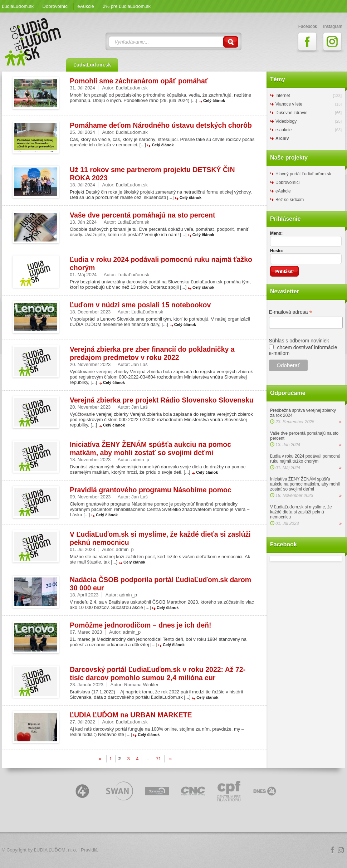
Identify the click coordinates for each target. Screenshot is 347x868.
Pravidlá (89, 850)
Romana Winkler (141, 685)
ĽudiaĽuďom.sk (18, 6)
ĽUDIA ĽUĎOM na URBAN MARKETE (131, 715)
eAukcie (85, 6)
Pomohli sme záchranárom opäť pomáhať (139, 81)
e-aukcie (284, 130)
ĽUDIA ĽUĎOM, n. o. (56, 850)
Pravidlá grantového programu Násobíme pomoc (151, 490)
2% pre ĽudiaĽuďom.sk (127, 6)
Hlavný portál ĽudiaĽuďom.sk (303, 174)
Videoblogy (286, 121)
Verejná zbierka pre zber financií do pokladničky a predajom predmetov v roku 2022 (152, 353)
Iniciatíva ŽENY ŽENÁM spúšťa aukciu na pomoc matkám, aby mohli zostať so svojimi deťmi (150, 448)
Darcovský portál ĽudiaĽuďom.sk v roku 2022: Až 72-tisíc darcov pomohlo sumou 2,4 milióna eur (158, 674)
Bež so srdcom (290, 200)
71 (158, 759)
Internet (283, 96)
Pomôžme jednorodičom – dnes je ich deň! (140, 625)
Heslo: (277, 251)
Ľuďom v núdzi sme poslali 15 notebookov (140, 305)
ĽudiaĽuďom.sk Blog (33, 42)
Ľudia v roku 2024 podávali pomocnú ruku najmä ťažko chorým (305, 459)
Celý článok (214, 101)
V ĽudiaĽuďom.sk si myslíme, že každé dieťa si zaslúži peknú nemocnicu (301, 512)
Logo (173, 850)
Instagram (341, 850)
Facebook (332, 850)
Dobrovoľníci (56, 6)
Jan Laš (140, 364)
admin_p (140, 460)
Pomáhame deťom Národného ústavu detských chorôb (161, 125)
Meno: (276, 233)
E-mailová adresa (291, 312)
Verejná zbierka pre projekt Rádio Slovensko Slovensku (162, 400)
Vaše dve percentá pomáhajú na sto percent (142, 215)
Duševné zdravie (291, 113)
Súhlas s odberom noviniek (299, 341)
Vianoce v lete (289, 104)
